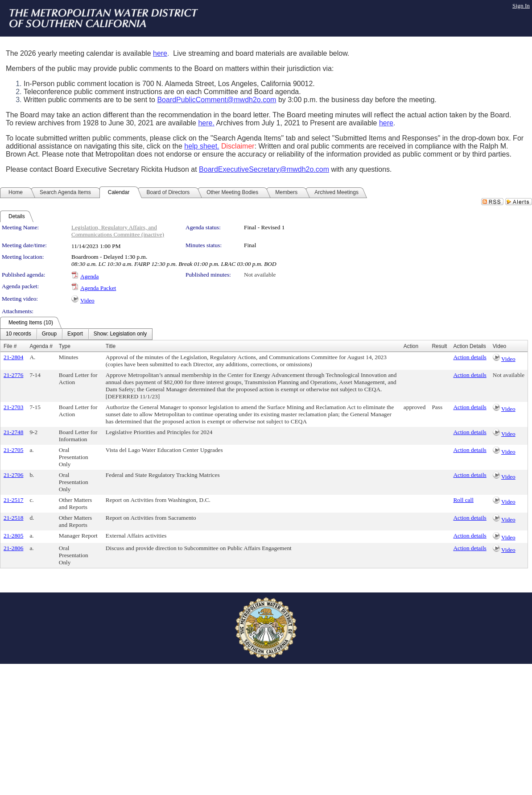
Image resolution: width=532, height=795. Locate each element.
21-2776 (13, 375)
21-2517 (13, 500)
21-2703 (13, 407)
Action (411, 346)
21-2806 (13, 548)
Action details (470, 357)
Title (111, 346)
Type (65, 346)
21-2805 (13, 536)
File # (10, 346)
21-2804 (13, 357)
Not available (260, 275)
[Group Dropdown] (49, 334)
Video (87, 300)
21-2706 (13, 475)
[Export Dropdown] (75, 334)
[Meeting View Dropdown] (120, 334)
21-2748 (13, 432)
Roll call (463, 500)
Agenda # (41, 346)
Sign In (521, 6)
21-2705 (13, 450)
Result (439, 346)
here (160, 53)
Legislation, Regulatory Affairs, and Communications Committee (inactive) (118, 231)
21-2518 (13, 518)
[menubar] (76, 334)
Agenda (89, 276)
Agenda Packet (98, 288)
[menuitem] (19, 334)
